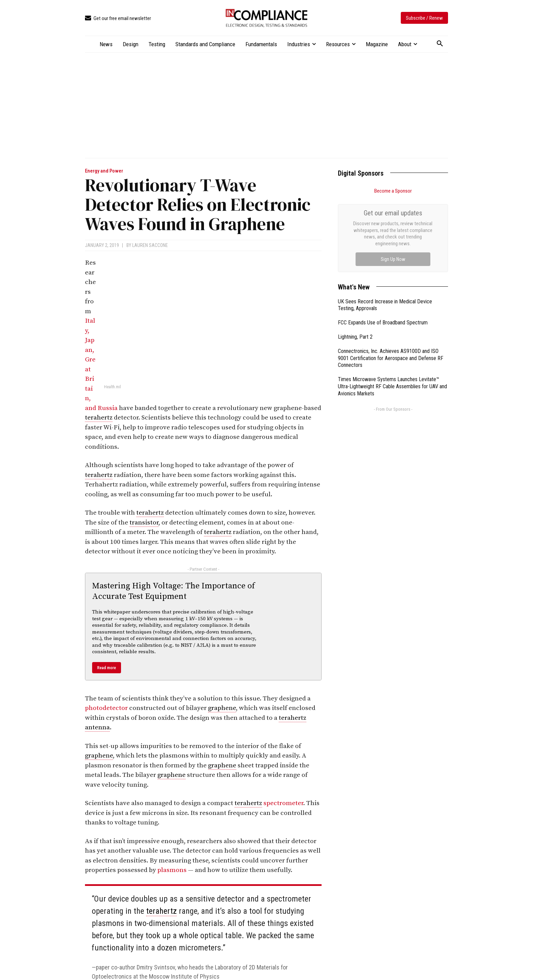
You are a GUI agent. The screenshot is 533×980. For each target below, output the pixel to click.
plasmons (172, 870)
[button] (440, 44)
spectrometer (283, 803)
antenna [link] (97, 727)
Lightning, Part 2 (355, 260)
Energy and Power (104, 171)
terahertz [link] (99, 418)
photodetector (106, 708)
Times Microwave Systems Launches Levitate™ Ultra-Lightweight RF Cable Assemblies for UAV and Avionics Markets (392, 310)
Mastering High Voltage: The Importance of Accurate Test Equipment (174, 591)
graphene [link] (222, 708)
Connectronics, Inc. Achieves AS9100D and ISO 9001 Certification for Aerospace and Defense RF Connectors (391, 282)
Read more (107, 668)
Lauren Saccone (150, 245)
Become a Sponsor (393, 191)
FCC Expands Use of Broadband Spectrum (383, 246)
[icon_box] (118, 19)
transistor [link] (144, 523)
